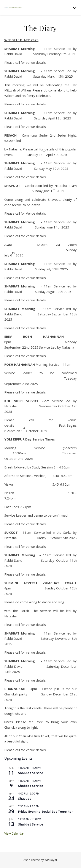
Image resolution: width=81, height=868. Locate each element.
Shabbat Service (31, 773)
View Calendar (14, 833)
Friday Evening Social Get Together (45, 812)
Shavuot (25, 799)
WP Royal (51, 860)
